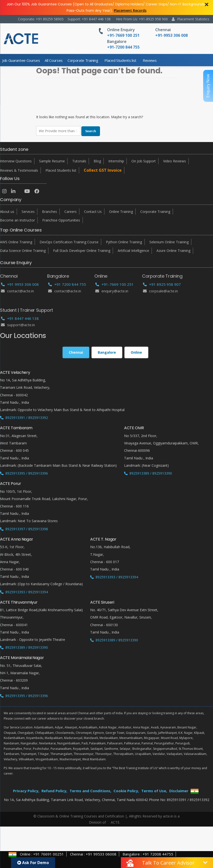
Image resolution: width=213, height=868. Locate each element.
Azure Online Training (173, 251)
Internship (116, 161)
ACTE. (115, 822)
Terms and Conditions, (90, 791)
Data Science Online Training (23, 251)
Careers (71, 212)
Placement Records (130, 10)
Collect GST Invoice (103, 170)
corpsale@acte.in (160, 291)
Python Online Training (124, 242)
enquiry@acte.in (112, 291)
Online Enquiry (121, 30)
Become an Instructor (17, 220)
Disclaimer (179, 791)
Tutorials (79, 161)
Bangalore (117, 41)
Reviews (150, 60)
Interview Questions (16, 161)
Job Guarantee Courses (21, 60)
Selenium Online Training (169, 242)
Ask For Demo (33, 863)
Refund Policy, (54, 791)
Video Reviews (175, 161)
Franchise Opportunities (61, 220)
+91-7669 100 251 (114, 284)
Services (28, 212)
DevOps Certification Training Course (69, 242)
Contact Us (93, 212)
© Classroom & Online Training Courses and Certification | (80, 816)
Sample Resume (52, 161)
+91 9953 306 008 (20, 284)
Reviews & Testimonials (19, 170)
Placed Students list (120, 60)
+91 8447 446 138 (20, 318)
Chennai (163, 30)
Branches (50, 212)
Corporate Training (83, 60)
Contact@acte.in (17, 291)
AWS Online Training (16, 242)
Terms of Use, (154, 791)
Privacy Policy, (26, 791)
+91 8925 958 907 (162, 284)
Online (136, 352)
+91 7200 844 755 (67, 284)
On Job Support (144, 161)
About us (7, 212)
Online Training (121, 212)
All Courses (54, 60)
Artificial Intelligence (133, 251)
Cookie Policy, (126, 791)
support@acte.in (18, 325)
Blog (97, 161)
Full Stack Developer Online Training (82, 251)
